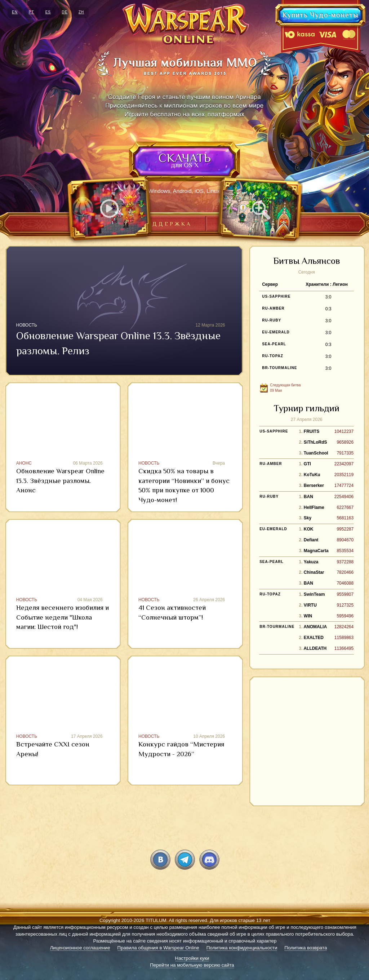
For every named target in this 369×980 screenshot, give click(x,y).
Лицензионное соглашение (80, 948)
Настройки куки (192, 958)
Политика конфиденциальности (242, 948)
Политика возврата (306, 948)
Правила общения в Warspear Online (158, 948)
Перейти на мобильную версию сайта (192, 965)
